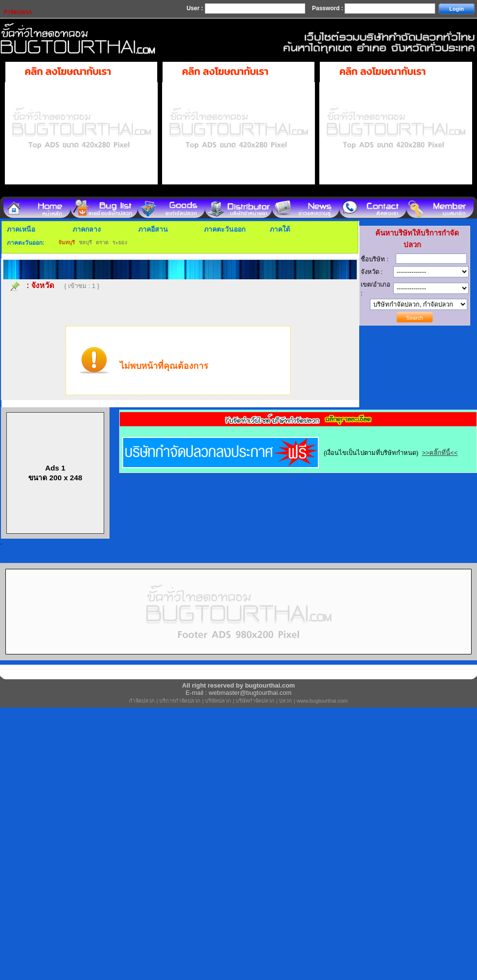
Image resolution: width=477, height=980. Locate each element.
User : (195, 8)
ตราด (102, 242)
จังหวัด (43, 285)
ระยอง (120, 242)
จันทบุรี (67, 242)
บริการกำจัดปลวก (180, 701)
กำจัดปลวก (142, 701)
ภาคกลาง (87, 229)
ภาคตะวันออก (225, 229)
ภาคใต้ (280, 229)
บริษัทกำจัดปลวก (255, 701)
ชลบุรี (85, 242)
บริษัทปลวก (218, 701)
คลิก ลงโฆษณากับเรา (68, 72)
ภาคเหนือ (21, 229)
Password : (328, 8)
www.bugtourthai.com (322, 701)
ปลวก (285, 701)
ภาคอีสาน (153, 229)
